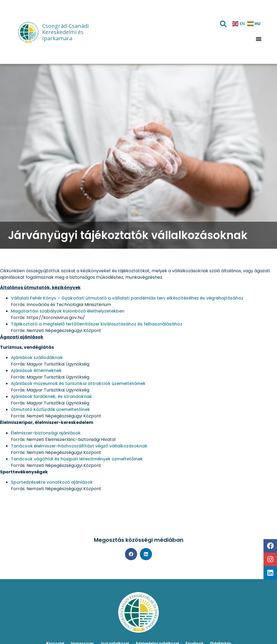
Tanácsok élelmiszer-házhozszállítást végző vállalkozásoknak (79, 446)
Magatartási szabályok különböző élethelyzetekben (68, 311)
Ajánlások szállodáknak (37, 358)
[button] (259, 39)
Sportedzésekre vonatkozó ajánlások (52, 482)
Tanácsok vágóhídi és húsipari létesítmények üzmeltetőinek (77, 459)
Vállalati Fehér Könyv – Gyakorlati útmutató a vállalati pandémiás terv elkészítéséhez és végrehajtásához (127, 298)
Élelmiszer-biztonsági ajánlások (46, 433)
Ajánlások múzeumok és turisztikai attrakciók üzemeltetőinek (78, 384)
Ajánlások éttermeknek (36, 371)
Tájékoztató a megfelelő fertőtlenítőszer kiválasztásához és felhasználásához (97, 324)
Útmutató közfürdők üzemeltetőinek (50, 409)
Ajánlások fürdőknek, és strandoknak (51, 396)
